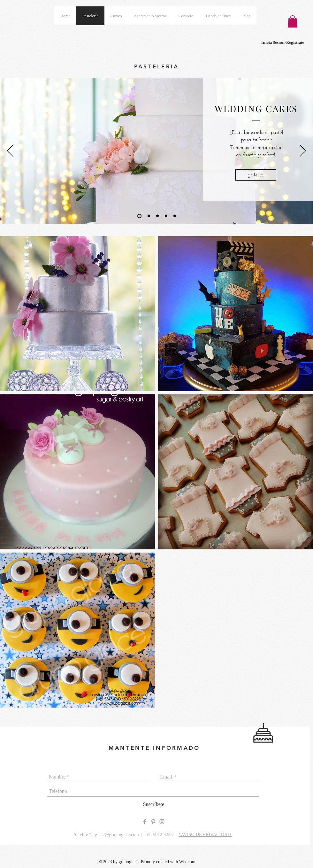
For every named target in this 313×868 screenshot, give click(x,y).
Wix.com (187, 862)
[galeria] (256, 175)
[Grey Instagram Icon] (162, 822)
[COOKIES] (166, 216)
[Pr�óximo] (303, 151)
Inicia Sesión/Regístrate (283, 43)
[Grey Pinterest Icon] (153, 822)
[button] (293, 21)
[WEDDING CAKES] (139, 216)
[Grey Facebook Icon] (145, 822)
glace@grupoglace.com (117, 835)
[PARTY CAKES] (157, 216)
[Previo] (10, 151)
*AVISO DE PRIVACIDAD (205, 835)
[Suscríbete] (154, 804)
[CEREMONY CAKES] (149, 216)
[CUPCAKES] (175, 216)
